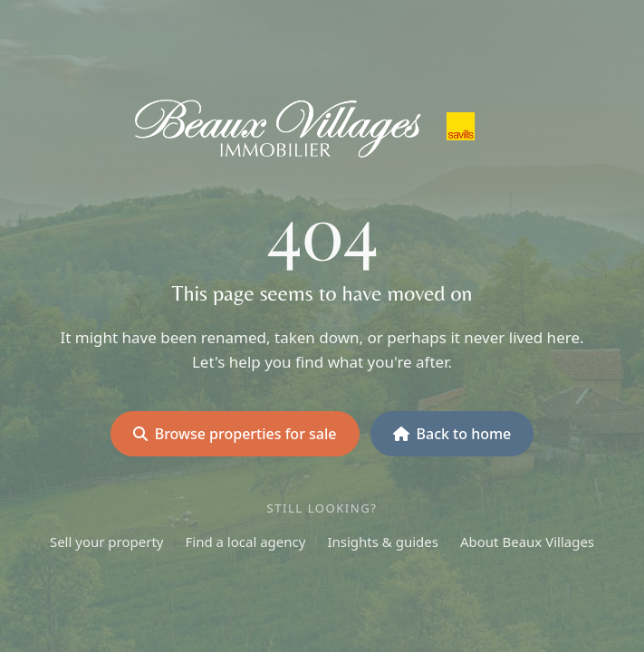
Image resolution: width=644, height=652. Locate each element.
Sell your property (107, 542)
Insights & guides (383, 542)
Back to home (452, 434)
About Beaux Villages (527, 542)
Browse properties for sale (235, 434)
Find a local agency (246, 542)
